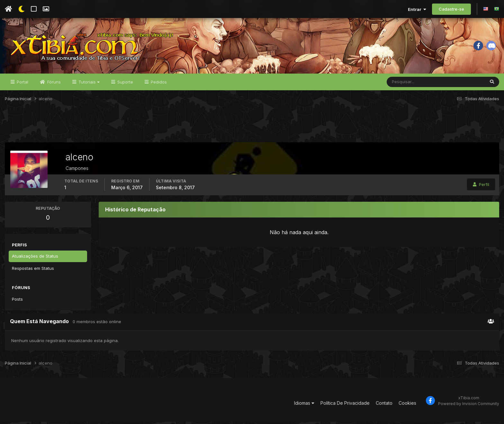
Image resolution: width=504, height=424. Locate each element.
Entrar (417, 9)
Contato (384, 406)
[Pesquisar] (408, 84)
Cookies (407, 406)
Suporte (125, 84)
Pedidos (158, 84)
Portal (22, 84)
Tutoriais (88, 84)
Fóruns (53, 84)
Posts (17, 301)
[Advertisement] (252, 128)
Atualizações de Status (35, 258)
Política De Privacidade (345, 406)
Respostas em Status (33, 270)
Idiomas (304, 406)
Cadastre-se (451, 9)
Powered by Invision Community (469, 406)
